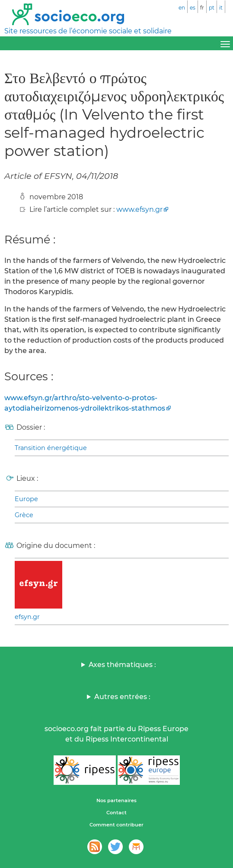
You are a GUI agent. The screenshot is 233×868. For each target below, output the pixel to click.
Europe (26, 499)
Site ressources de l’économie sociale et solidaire (88, 31)
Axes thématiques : (122, 665)
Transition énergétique (51, 448)
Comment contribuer (116, 825)
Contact (116, 813)
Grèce (24, 515)
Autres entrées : (122, 697)
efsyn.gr (27, 617)
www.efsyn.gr (139, 209)
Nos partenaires (116, 800)
